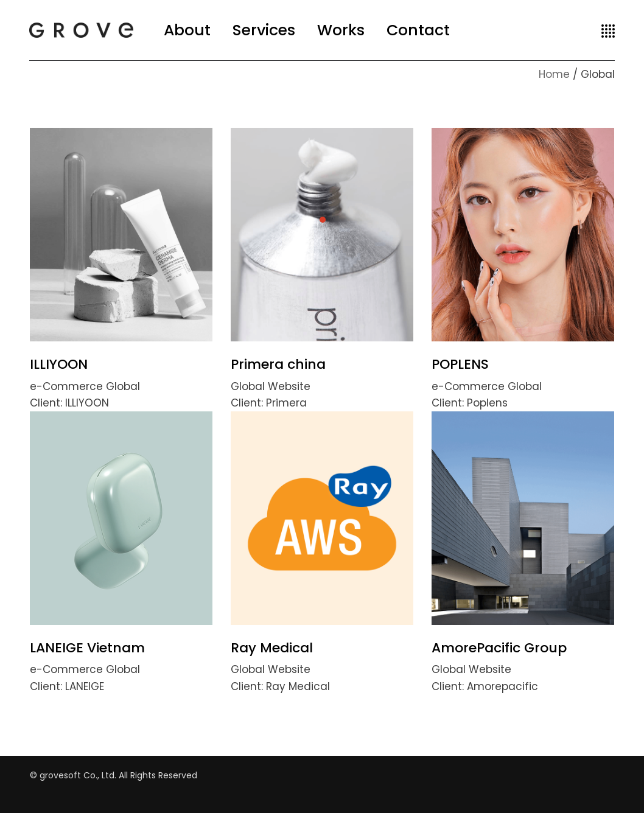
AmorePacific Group (499, 648)
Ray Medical (272, 648)
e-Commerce (68, 386)
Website (289, 386)
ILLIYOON (59, 364)
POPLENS (460, 364)
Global (123, 386)
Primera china (278, 364)
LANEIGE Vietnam (87, 648)
